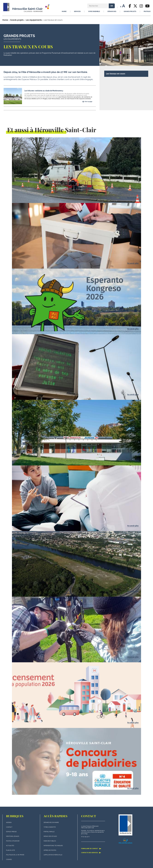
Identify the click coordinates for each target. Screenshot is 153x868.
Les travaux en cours (116, 74)
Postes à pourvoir (13, 841)
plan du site (11, 850)
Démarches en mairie (51, 822)
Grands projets (17, 20)
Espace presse (11, 832)
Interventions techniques (53, 846)
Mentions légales (13, 836)
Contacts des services (91, 853)
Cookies (9, 859)
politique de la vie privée (15, 855)
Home (5, 20)
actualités (10, 846)
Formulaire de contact (91, 849)
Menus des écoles (50, 836)
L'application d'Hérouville (53, 855)
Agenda (9, 822)
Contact (9, 827)
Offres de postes (50, 850)
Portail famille (49, 832)
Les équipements (34, 20)
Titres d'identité (50, 827)
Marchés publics (50, 841)
